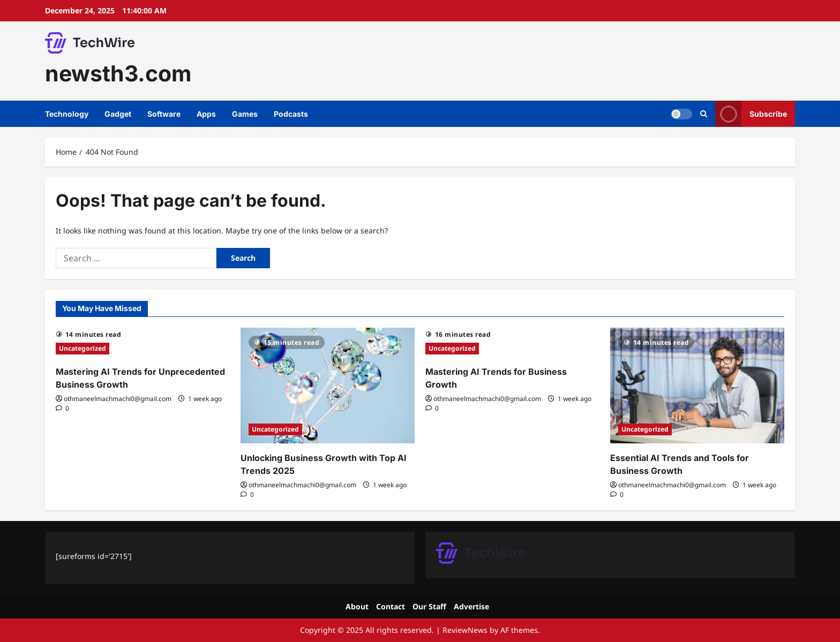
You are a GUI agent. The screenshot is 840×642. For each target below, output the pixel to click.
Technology (67, 114)
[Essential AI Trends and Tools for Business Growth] (697, 386)
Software (164, 114)
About (357, 606)
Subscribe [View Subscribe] (751, 114)
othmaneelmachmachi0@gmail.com (118, 399)
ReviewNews (465, 630)
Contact (391, 606)
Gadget (118, 114)
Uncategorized (82, 348)
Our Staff (429, 606)
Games (245, 114)
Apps (206, 114)
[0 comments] (62, 408)
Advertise (471, 606)
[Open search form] (704, 114)
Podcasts (291, 114)
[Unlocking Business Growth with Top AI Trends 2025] (328, 386)
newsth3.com (118, 73)
